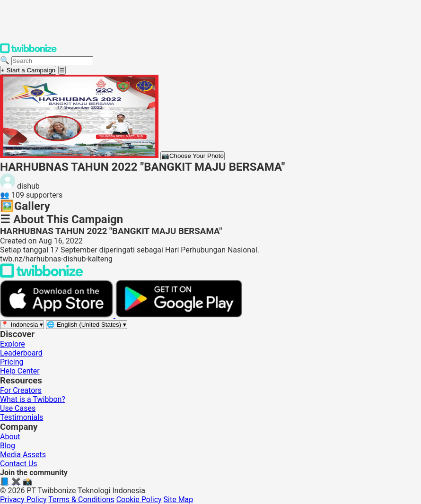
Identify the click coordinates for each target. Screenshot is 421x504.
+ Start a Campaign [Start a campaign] (28, 70)
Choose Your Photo (193, 156)
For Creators (21, 390)
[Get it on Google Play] (179, 315)
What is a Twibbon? (33, 399)
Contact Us (19, 464)
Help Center (20, 371)
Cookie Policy (139, 500)
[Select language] (87, 325)
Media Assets (23, 455)
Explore (13, 344)
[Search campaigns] (52, 61)
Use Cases (18, 408)
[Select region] (22, 325)
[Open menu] (62, 70)
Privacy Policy (23, 500)
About (10, 437)
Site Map (179, 500)
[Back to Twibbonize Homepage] (42, 275)
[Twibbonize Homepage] (28, 51)
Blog (8, 446)
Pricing (12, 362)
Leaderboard (21, 353)
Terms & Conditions (81, 500)
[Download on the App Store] (58, 315)
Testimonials (22, 417)
